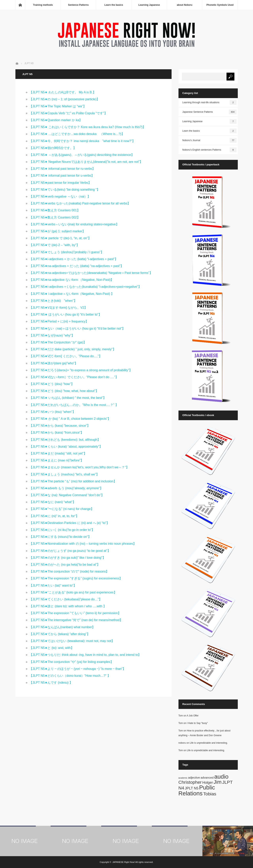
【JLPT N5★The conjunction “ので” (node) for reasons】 (69, 571)
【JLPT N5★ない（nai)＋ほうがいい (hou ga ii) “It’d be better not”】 (77, 329)
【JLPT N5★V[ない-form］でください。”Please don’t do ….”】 (74, 377)
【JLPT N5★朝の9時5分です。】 (53, 148)
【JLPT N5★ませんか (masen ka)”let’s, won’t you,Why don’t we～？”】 (79, 467)
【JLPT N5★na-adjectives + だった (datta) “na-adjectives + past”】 (76, 266)
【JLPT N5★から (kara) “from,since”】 (56, 433)
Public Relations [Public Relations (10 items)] (197, 790)
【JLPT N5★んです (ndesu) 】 (51, 683)
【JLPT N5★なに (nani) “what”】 (54, 502)
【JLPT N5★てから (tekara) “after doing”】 (61, 634)
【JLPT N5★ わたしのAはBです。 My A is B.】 (62, 92)
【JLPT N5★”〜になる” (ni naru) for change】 (62, 509)
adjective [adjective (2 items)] (194, 778)
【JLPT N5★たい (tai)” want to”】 (53, 585)
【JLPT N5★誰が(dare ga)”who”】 (55, 363)
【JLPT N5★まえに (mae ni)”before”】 (56, 460)
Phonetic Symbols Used (220, 5)
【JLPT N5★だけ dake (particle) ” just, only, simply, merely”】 (72, 349)
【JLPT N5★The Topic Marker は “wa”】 (58, 106)
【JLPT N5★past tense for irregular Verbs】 (62, 183)
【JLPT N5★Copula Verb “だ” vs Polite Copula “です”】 (68, 113)
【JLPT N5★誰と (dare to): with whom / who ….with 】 (69, 606)
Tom (181, 716)
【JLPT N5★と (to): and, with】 (53, 648)
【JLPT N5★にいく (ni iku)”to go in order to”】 (62, 530)
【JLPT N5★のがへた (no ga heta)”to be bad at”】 (65, 565)
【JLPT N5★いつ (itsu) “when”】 (54, 412)
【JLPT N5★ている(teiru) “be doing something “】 (66, 190)
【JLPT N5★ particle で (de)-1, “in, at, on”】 (60, 238)
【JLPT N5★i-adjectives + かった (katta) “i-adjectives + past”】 (74, 259)
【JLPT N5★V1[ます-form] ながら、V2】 (58, 308)
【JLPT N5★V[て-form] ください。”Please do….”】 (66, 356)
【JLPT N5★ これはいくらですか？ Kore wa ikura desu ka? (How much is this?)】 (87, 127)
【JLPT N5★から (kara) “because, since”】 (60, 426)
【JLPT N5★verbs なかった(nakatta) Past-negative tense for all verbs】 (82, 203)
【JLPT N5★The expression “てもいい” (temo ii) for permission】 (77, 613)
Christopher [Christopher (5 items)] (190, 782)
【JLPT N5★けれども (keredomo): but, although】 (65, 440)
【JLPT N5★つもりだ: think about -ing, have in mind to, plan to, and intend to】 (87, 655)
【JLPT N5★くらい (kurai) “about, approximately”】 (66, 447)
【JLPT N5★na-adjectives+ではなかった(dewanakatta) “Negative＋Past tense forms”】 (91, 273)
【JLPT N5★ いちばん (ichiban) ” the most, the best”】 (68, 398)
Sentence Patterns (78, 5)
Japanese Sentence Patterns (210, 112)
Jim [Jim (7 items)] (218, 782)
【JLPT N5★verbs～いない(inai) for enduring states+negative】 (74, 224)
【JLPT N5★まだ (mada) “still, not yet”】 (58, 453)
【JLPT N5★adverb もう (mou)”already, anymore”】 (66, 488)
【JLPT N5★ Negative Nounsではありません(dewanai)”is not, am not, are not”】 (86, 162)
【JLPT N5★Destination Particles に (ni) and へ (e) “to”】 (69, 523)
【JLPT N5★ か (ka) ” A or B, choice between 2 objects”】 (70, 419)
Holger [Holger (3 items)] (208, 782)
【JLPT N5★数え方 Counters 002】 (55, 217)
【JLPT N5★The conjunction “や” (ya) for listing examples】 (71, 662)
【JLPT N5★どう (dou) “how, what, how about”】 (66, 391)
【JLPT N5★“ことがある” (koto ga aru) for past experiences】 (73, 592)
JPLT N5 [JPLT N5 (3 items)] (192, 788)
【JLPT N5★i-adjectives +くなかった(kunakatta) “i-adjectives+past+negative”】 (85, 287)
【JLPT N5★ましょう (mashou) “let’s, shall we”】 (64, 474)
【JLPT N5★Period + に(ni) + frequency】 (59, 321)
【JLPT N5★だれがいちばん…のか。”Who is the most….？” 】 (74, 405)
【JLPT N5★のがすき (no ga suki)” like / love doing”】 (67, 558)
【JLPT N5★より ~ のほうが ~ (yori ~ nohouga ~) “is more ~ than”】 (77, 669)
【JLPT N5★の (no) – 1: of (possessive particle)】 (64, 99)
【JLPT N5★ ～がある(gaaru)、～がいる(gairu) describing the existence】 (82, 155)
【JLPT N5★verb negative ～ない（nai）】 (60, 196)
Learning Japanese (149, 5)
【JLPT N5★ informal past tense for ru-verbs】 (62, 169)
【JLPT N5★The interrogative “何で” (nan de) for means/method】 (76, 620)
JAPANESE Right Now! (124, 862)
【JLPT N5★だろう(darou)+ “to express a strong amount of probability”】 (81, 370)
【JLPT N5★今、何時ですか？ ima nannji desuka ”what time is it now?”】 (82, 141)
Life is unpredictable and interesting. (209, 743)
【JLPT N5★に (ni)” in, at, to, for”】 (54, 516)
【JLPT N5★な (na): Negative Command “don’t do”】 (67, 495)
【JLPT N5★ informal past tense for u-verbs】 (62, 176)
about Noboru (185, 5)
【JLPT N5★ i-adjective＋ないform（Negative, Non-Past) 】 (72, 294)
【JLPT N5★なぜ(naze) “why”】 (53, 335)
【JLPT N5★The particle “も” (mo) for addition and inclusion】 (73, 481)
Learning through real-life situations (210, 102)
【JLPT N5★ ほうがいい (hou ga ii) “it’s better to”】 (65, 314)
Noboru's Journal (210, 140)
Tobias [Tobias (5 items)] (210, 794)
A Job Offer (193, 716)
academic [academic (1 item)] (183, 778)
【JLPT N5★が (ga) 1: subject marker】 (57, 231)
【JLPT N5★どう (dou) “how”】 (52, 384)
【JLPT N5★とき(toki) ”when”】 (53, 301)
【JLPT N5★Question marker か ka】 (56, 120)
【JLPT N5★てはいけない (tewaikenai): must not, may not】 (72, 641)
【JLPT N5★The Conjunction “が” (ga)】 (58, 342)
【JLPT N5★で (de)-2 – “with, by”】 (54, 245)
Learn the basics (114, 5)
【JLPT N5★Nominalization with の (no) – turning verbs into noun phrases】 (83, 544)
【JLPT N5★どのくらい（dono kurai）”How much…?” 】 (70, 676)
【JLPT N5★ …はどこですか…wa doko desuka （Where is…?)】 (77, 134)
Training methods (43, 5)
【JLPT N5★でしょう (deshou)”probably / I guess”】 (67, 252)
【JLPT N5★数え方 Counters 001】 (55, 210)
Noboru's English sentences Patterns (210, 150)
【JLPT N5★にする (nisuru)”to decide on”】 (60, 537)
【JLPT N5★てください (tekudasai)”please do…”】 (67, 599)
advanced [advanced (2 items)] (207, 778)
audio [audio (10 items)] (221, 777)
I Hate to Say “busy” (197, 723)
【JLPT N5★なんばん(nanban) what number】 (64, 627)
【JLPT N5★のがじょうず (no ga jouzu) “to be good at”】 (70, 551)
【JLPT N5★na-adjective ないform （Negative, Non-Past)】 (71, 280)
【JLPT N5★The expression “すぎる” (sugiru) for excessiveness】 (76, 578)
